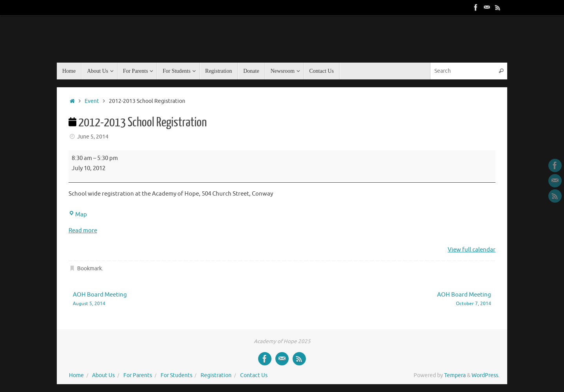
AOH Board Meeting (169, 299)
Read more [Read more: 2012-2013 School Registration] (83, 231)
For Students (176, 375)
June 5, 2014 (93, 137)
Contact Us (254, 375)
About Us (103, 375)
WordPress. (485, 375)
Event (92, 101)
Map (78, 215)
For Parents (138, 375)
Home (76, 375)
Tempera (455, 375)
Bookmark (89, 269)
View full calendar (472, 250)
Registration (216, 375)
